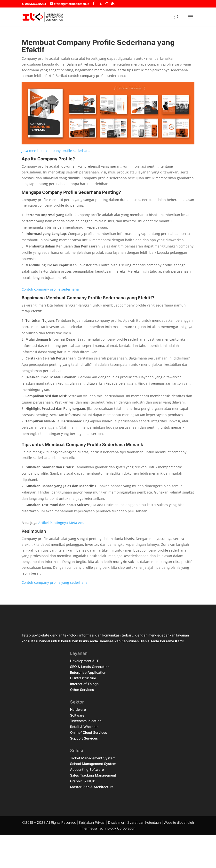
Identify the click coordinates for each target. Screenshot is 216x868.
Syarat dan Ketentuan (144, 822)
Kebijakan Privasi (92, 822)
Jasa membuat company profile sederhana (56, 151)
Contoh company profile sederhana (50, 289)
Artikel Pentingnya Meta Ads (61, 523)
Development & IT (84, 661)
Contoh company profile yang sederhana (55, 582)
